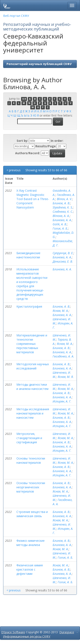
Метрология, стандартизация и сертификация (29, 438)
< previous (14, 170)
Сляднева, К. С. (63, 212)
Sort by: (22, 141)
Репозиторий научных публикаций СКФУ (39, 64)
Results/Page (46, 146)
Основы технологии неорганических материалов (31, 487)
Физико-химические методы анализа (31, 543)
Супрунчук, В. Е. (63, 253)
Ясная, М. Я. (66, 377)
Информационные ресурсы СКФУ (27, 636)
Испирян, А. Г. (62, 401)
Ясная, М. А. (61, 311)
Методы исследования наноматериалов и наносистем (33, 413)
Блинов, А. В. (61, 203)
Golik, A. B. (60, 224)
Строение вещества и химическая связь (32, 514)
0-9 (24, 99)
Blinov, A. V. (65, 199)
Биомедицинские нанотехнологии (28, 255)
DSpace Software (13, 632)
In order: (57, 141)
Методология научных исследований (33, 366)
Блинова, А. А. (62, 220)
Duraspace (67, 632)
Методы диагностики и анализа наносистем (32, 387)
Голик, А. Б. (60, 228)
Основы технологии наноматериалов (31, 460)
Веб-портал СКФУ (16, 16)
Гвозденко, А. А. (63, 356)
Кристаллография (29, 306)
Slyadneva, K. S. (63, 207)
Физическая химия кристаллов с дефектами (30, 569)
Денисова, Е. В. (63, 261)
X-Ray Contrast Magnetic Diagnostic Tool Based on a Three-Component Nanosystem (33, 199)
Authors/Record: (28, 153)
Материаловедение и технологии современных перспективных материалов (32, 344)
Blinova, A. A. (61, 216)
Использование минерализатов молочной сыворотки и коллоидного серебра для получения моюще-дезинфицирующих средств (32, 284)
